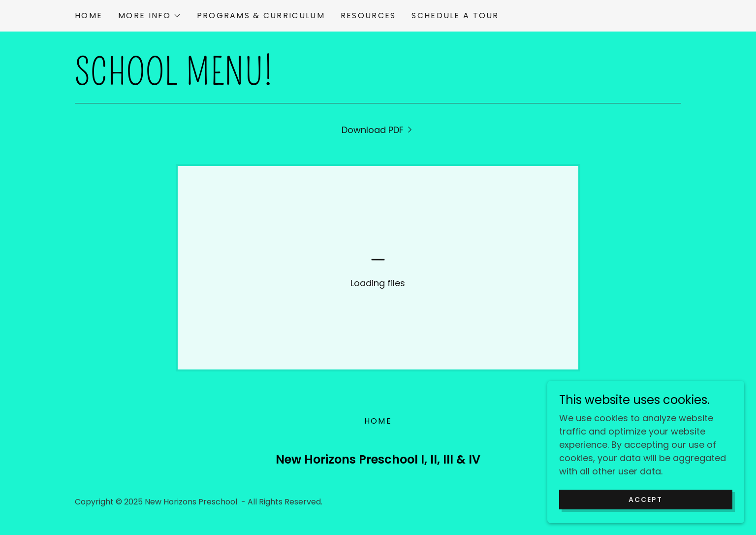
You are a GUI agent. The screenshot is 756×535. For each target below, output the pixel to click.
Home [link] (89, 16)
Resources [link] (368, 16)
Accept (646, 500)
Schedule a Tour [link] (455, 16)
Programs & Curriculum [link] (261, 16)
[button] (150, 16)
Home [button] (378, 421)
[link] (378, 130)
